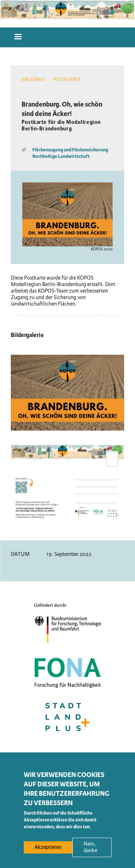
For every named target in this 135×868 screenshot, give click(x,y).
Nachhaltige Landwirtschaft (61, 156)
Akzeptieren (48, 852)
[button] (67, 429)
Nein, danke (90, 852)
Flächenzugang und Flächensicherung (70, 150)
